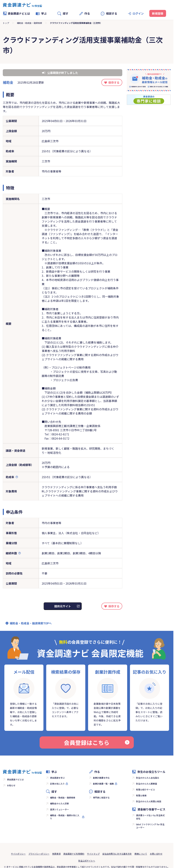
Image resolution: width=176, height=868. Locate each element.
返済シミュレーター (59, 809)
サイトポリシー (18, 854)
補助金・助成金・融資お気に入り (65, 817)
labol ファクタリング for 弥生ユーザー (150, 826)
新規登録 (158, 13)
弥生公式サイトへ (87, 861)
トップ (6, 23)
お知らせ (11, 785)
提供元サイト (63, 606)
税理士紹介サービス (145, 789)
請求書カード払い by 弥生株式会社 (150, 817)
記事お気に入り (57, 784)
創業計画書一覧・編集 (103, 784)
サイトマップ (93, 854)
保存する (114, 82)
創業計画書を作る (101, 778)
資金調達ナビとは (16, 13)
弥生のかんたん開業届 (147, 784)
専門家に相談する (101, 797)
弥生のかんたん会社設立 (148, 778)
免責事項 (56, 854)
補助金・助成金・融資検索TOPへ (31, 623)
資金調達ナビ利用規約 (74, 854)
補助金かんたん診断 (59, 803)
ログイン (138, 13)
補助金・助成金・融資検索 (29, 23)
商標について (141, 854)
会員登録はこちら (97, 742)
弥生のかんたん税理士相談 (149, 801)
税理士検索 (141, 795)
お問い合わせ (156, 854)
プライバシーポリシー (39, 854)
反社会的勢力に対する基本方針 (117, 854)
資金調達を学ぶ (57, 778)
